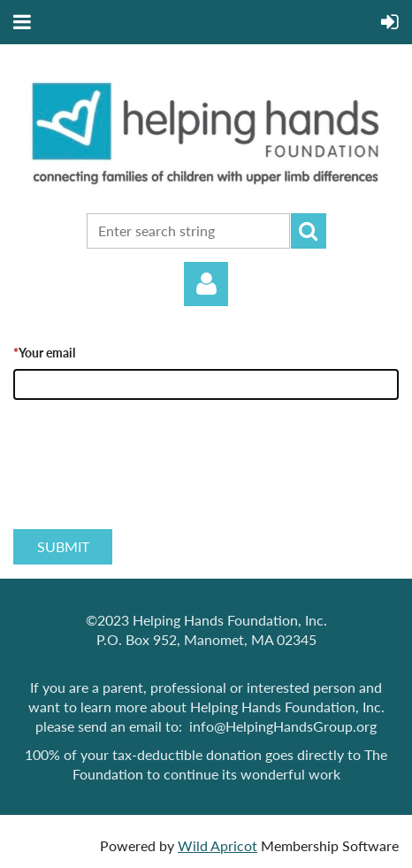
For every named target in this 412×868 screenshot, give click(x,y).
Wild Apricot (217, 845)
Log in (206, 284)
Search (309, 231)
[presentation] (148, 484)
